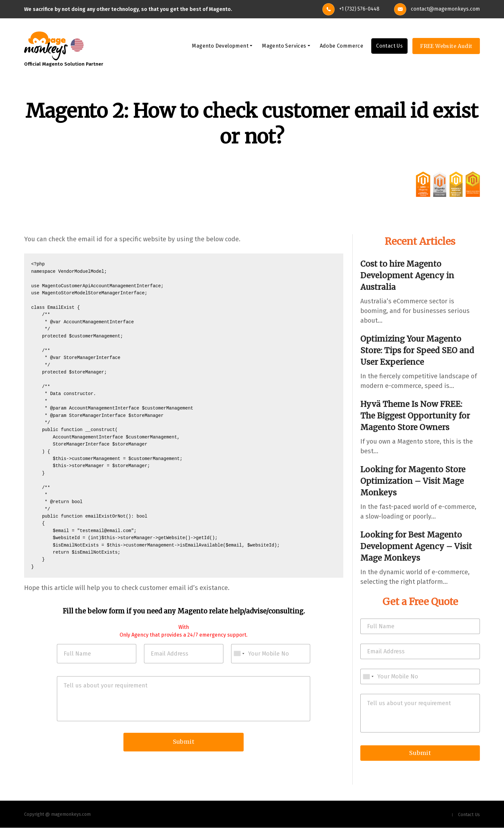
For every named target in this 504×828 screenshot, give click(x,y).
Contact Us (389, 46)
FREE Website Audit (446, 46)
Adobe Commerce (342, 46)
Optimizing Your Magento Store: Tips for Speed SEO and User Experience (417, 351)
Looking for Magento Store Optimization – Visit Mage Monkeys (413, 481)
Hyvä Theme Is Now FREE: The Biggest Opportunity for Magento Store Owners (415, 416)
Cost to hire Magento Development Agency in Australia (407, 276)
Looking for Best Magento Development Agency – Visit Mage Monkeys (416, 547)
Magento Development (220, 46)
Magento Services (284, 46)
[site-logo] (46, 46)
